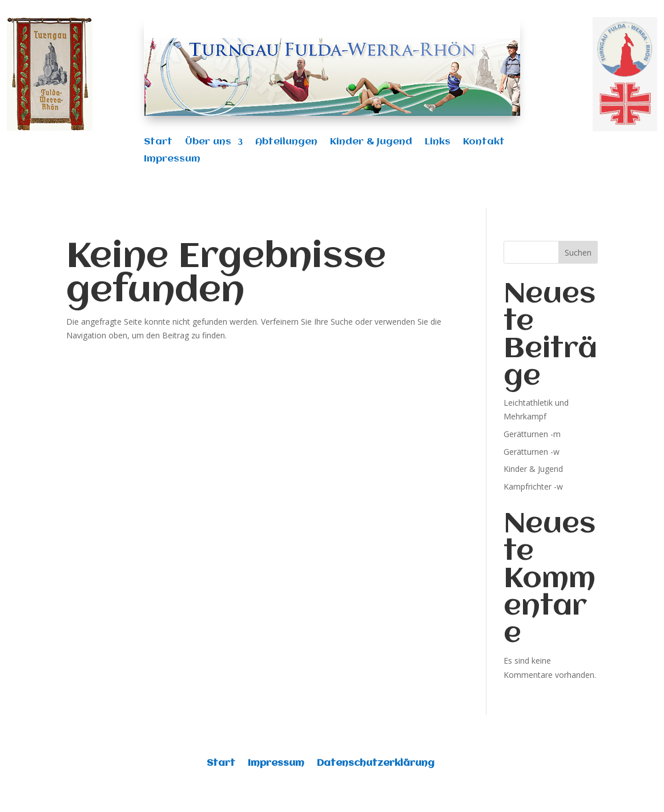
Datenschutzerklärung (376, 764)
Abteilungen (286, 142)
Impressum (172, 159)
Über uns (208, 142)
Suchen (578, 253)
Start (158, 142)
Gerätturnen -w (532, 452)
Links (438, 142)
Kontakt (484, 142)
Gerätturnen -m (532, 434)
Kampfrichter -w (533, 486)
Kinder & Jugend (371, 142)
